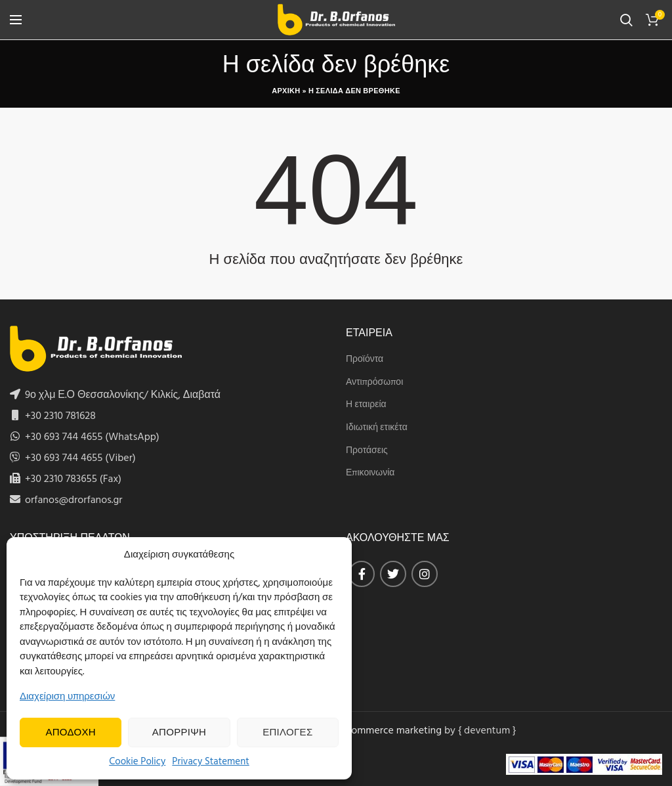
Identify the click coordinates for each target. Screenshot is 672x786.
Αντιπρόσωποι (374, 383)
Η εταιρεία (366, 405)
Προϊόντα (365, 360)
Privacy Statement (211, 762)
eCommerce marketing (390, 731)
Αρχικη (286, 91)
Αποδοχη (71, 733)
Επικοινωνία (370, 473)
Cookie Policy (137, 762)
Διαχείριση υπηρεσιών (67, 697)
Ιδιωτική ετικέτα (377, 428)
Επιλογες (287, 733)
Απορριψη (179, 733)
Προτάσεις (367, 451)
